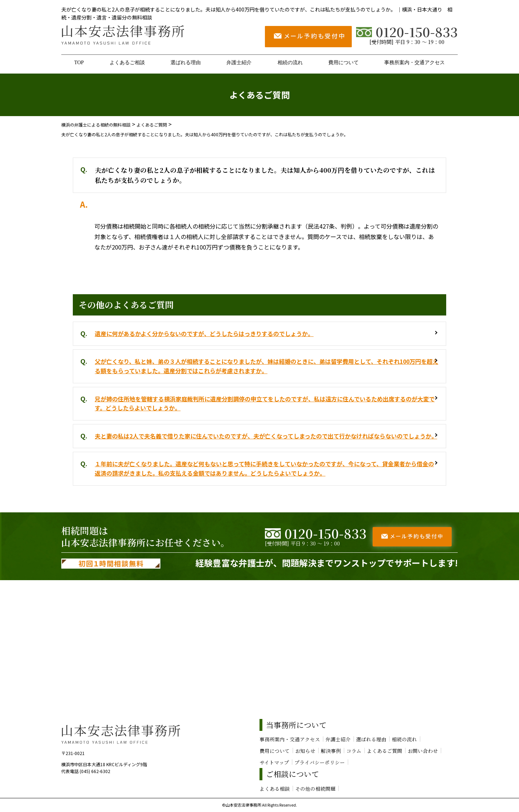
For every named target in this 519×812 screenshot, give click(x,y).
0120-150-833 (407, 32)
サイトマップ (274, 762)
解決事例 (331, 751)
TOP (79, 62)
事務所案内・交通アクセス (414, 62)
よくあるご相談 (127, 62)
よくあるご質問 (385, 751)
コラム (354, 751)
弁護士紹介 (239, 62)
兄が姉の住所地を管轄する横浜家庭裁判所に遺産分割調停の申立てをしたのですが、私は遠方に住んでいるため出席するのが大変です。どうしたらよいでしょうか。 (265, 403)
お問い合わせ (423, 751)
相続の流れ (290, 62)
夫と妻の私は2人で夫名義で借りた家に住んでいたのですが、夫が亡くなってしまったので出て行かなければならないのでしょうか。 (266, 436)
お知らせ (305, 751)
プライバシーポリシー (320, 762)
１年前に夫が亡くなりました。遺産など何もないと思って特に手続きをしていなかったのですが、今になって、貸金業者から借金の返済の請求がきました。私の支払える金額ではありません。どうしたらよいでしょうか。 (264, 468)
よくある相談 (275, 789)
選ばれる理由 (186, 62)
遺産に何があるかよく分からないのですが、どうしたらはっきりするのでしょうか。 (204, 334)
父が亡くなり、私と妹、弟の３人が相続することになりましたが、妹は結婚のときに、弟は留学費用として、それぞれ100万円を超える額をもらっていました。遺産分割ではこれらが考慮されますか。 (267, 366)
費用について (343, 62)
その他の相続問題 (315, 789)
